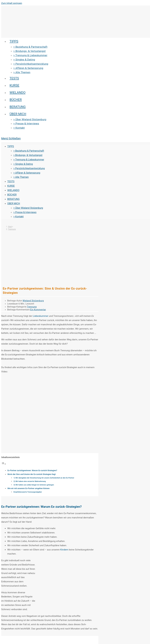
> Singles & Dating (23, 164)
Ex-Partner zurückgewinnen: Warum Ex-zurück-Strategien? (32, 470)
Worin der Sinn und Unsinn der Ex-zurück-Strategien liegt (32, 474)
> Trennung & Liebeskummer (29, 160)
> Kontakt (18, 217)
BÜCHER (12, 195)
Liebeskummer (41, 316)
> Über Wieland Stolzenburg (28, 208)
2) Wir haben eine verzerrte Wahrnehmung (30, 481)
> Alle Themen (21, 177)
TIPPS (11, 146)
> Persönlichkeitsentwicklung (29, 168)
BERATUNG (13, 199)
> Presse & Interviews (25, 212)
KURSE (11, 186)
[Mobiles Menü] (11, 138)
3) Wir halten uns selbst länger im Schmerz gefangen (34, 485)
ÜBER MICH (14, 204)
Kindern (64, 550)
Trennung (12, 229)
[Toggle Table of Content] (4, 464)
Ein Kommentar (38, 310)
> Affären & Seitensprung (27, 173)
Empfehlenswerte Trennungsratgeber (28, 492)
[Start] (10, 227)
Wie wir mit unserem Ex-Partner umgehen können (28, 488)
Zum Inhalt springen (12, 3)
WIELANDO (13, 190)
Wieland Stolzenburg (33, 301)
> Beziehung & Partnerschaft (29, 151)
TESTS (11, 181)
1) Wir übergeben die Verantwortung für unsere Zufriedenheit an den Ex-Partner (44, 478)
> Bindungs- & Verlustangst (28, 155)
